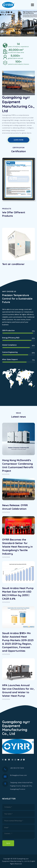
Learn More (19, 140)
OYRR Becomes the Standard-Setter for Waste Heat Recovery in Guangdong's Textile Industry (17, 547)
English (33, 861)
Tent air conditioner (13, 264)
